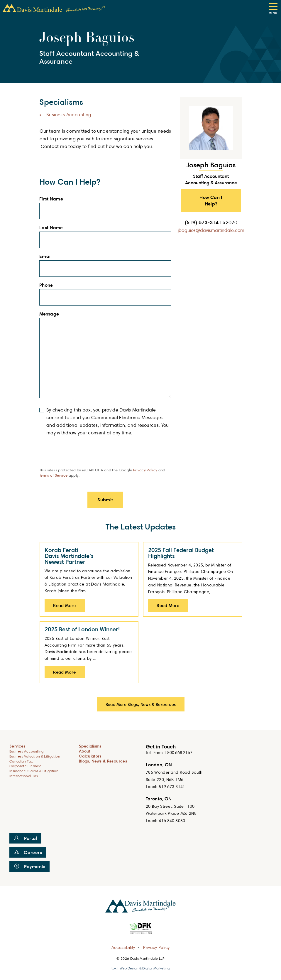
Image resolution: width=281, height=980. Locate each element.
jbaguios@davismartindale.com (211, 230)
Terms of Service (53, 475)
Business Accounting (69, 115)
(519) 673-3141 (211, 222)
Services (17, 746)
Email (47, 257)
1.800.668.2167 (178, 752)
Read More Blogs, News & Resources (141, 704)
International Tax (24, 776)
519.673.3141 (172, 786)
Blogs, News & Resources (103, 761)
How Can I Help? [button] (211, 200)
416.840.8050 (172, 820)
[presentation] (84, 456)
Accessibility (123, 947)
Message (51, 314)
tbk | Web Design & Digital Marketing (140, 968)
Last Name (53, 228)
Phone (48, 285)
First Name (53, 199)
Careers (28, 852)
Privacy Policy (145, 470)
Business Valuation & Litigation (35, 756)
